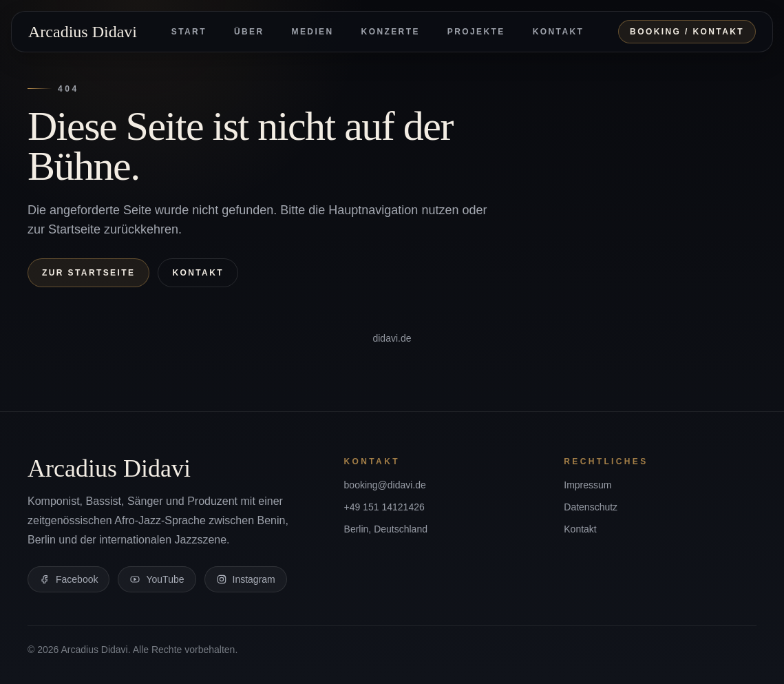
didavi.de (392, 338)
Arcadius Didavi (83, 32)
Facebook (68, 579)
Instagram (246, 579)
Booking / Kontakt (687, 32)
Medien (313, 32)
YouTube (157, 579)
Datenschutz (591, 507)
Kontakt (559, 32)
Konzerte (391, 32)
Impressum (587, 485)
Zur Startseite (88, 273)
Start (189, 32)
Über (249, 32)
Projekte (476, 32)
